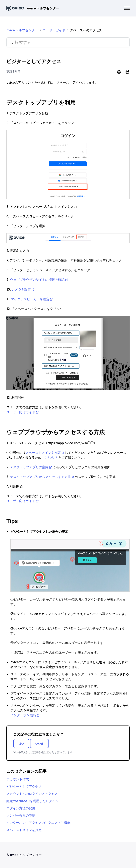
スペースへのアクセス (86, 30)
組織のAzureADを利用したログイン (32, 801)
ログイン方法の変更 (21, 808)
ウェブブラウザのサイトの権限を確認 (37, 280)
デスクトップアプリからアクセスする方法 (40, 477)
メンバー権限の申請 (21, 815)
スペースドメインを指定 (43, 453)
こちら (49, 457)
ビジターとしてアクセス (24, 786)
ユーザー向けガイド (21, 412)
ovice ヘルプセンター (22, 30)
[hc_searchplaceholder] (68, 42)
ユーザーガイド (54, 30)
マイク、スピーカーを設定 (30, 299)
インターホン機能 (23, 715)
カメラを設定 (21, 289)
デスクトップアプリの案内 (29, 467)
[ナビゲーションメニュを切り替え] (127, 8)
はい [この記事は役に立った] (21, 743)
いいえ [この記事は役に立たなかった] (39, 743)
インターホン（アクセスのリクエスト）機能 (38, 823)
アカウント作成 (18, 779)
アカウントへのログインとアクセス (32, 794)
